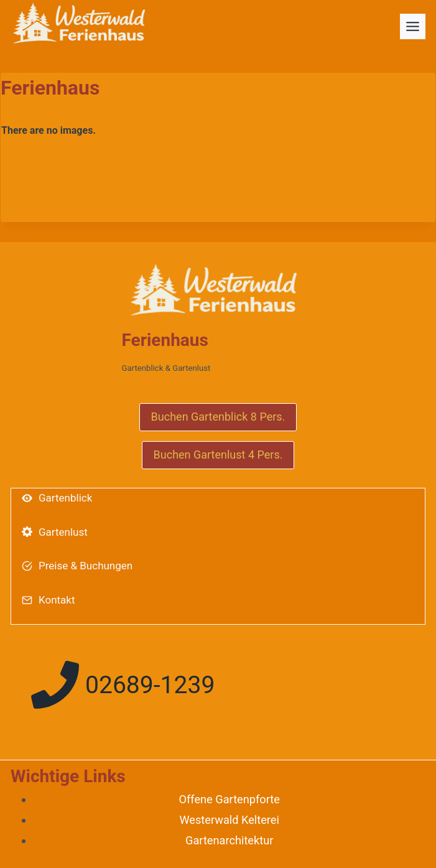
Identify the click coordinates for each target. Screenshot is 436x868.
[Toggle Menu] (413, 26)
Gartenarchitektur (229, 840)
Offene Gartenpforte (229, 799)
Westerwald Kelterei (229, 820)
